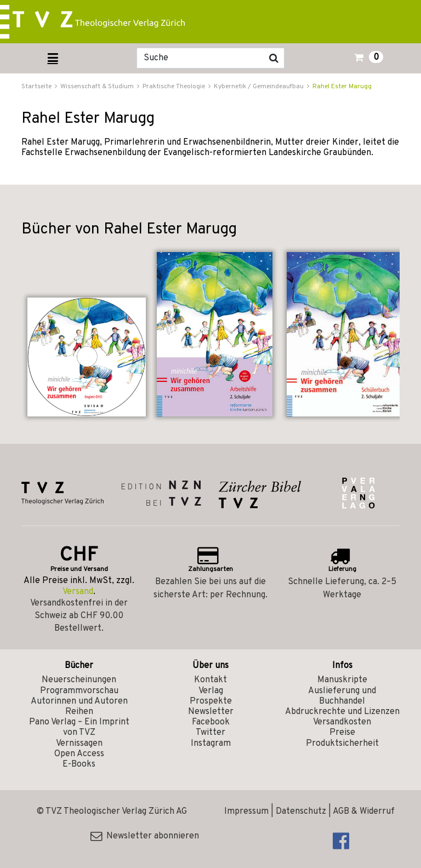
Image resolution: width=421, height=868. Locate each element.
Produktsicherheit (342, 744)
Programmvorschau (79, 691)
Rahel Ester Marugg (342, 87)
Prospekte (211, 701)
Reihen (79, 712)
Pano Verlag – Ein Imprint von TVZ (79, 727)
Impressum (246, 812)
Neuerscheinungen (79, 680)
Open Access (79, 754)
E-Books (79, 764)
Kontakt (210, 680)
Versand (78, 592)
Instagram (211, 744)
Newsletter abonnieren (145, 836)
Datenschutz (301, 812)
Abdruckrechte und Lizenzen (342, 712)
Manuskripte (342, 680)
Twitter (210, 733)
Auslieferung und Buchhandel (342, 696)
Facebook (211, 722)
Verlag (211, 691)
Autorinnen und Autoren (79, 701)
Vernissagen (79, 744)
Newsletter (211, 712)
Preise (342, 733)
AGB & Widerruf (364, 812)
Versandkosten (342, 722)
